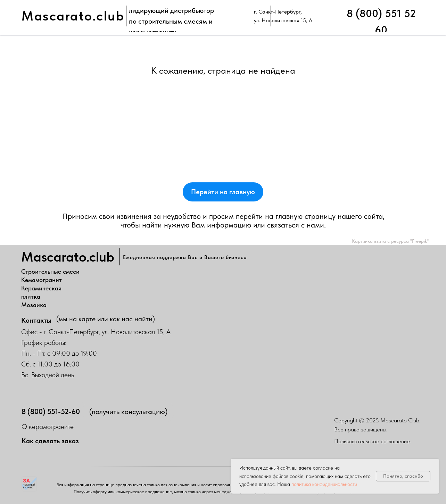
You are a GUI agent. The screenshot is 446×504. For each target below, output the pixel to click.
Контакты (36, 320)
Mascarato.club (73, 16)
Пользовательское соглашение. (373, 441)
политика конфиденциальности (324, 484)
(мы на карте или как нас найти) (106, 319)
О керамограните (48, 427)
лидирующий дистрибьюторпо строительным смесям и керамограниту (171, 21)
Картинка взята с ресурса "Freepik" (390, 241)
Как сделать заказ (50, 441)
